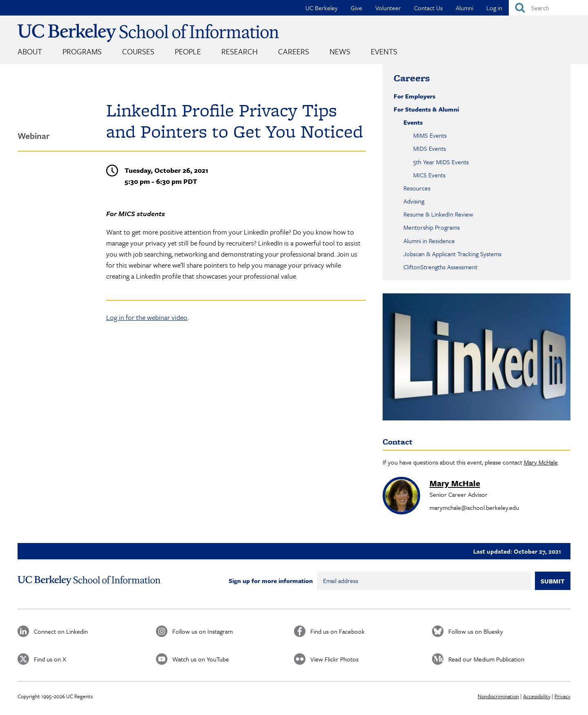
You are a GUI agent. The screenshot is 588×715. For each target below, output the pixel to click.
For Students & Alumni (426, 109)
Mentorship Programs (432, 227)
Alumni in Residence (429, 241)
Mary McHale (541, 462)
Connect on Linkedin (61, 631)
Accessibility (537, 696)
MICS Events (429, 175)
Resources (417, 188)
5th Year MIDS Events (441, 162)
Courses (138, 51)
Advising (414, 201)
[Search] (548, 8)
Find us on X (50, 659)
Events (384, 51)
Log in (494, 8)
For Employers (414, 96)
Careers (294, 51)
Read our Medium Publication (486, 659)
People (188, 51)
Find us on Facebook (337, 631)
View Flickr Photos (334, 659)
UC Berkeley (322, 8)
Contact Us (428, 8)
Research (239, 51)
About (30, 51)
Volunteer (388, 8)
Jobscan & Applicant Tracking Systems (452, 254)
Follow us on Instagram (203, 631)
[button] (477, 357)
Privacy (562, 696)
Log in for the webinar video (147, 317)
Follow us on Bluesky (476, 631)
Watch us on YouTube (201, 659)
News (340, 51)
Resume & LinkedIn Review (438, 214)
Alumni (464, 8)
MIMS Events (430, 135)
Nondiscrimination (498, 696)
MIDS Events (430, 148)
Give (356, 8)
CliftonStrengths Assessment (440, 267)
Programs (82, 51)
